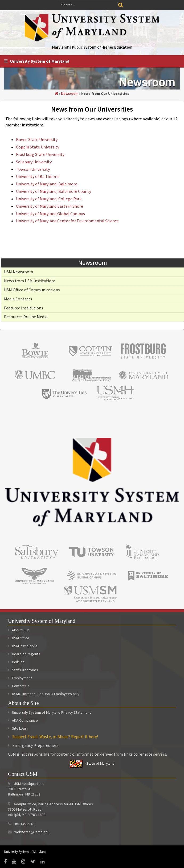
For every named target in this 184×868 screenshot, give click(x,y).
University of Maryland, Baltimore (47, 184)
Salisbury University (34, 162)
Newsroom (70, 94)
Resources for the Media (26, 317)
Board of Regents (24, 654)
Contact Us (19, 686)
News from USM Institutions (30, 281)
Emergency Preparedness (35, 746)
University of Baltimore (37, 177)
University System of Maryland (40, 61)
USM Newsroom (19, 272)
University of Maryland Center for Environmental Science (67, 221)
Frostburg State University (40, 155)
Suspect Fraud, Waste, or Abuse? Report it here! (55, 737)
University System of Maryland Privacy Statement (51, 713)
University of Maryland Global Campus (50, 214)
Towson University (33, 169)
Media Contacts (18, 299)
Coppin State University (38, 147)
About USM (19, 630)
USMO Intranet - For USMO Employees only (44, 694)
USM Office (19, 638)
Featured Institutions (24, 308)
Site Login (20, 729)
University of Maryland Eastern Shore (50, 206)
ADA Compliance (25, 721)
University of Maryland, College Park (49, 199)
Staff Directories (23, 670)
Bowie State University (37, 140)
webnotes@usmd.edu (32, 832)
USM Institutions (23, 646)
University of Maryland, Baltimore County (54, 192)
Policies (16, 662)
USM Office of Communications (32, 290)
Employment (20, 678)
